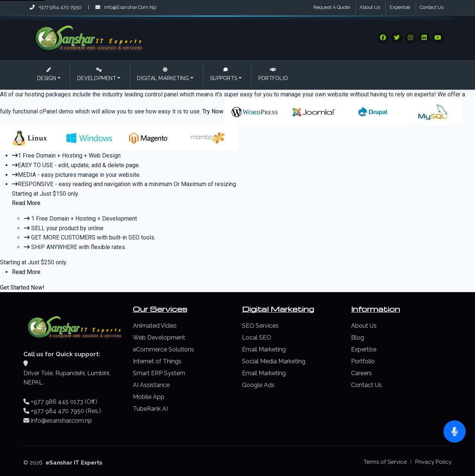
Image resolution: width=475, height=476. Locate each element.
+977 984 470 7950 (56, 7)
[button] (49, 75)
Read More (26, 203)
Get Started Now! (22, 287)
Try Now (214, 112)
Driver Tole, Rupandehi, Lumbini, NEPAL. (67, 378)
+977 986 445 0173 (57, 402)
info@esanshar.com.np (126, 7)
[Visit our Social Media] (383, 38)
